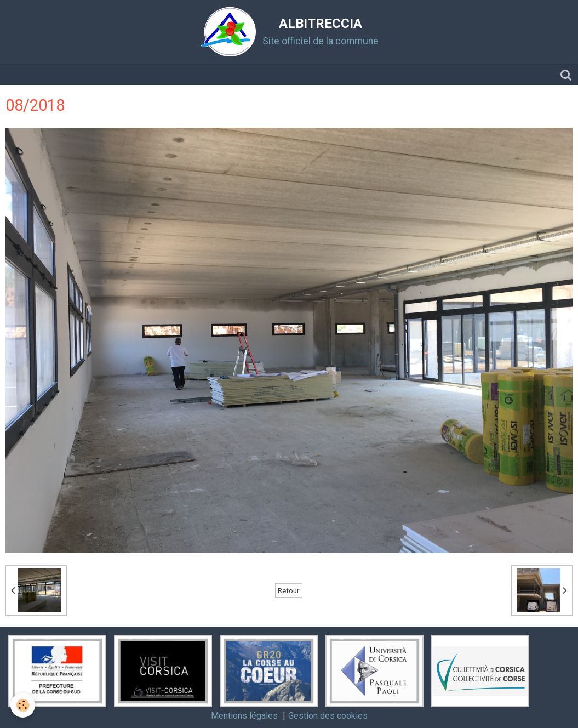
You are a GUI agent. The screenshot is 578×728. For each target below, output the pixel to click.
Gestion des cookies (328, 716)
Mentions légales (244, 716)
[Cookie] (23, 705)
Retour (289, 590)
